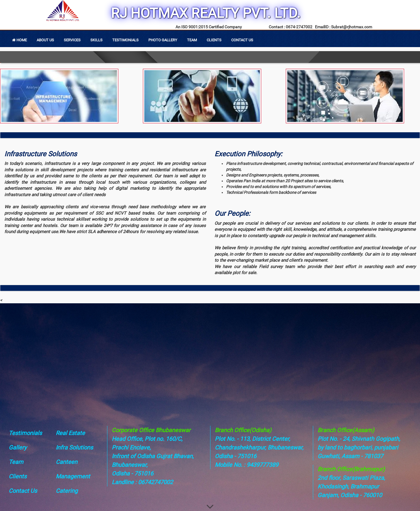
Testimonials (125, 40)
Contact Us (242, 40)
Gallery (18, 447)
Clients (214, 40)
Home (19, 40)
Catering (67, 491)
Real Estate (70, 433)
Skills (96, 40)
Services (72, 40)
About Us (45, 40)
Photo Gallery (163, 40)
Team (192, 40)
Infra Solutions (74, 447)
